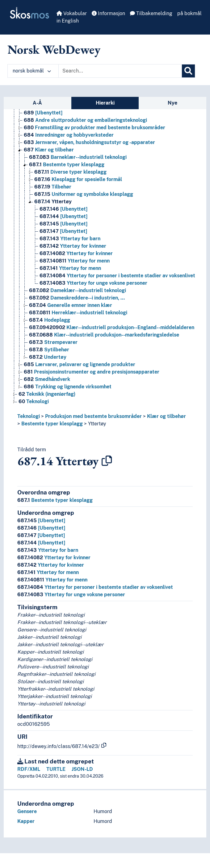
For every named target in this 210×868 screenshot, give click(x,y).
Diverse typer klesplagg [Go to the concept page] (70, 172)
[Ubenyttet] (41, 521)
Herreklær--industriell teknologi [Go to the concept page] (78, 313)
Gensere (27, 811)
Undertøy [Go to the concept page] (48, 357)
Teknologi (29, 416)
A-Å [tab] (37, 103)
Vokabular (72, 13)
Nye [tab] (172, 103)
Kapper (26, 821)
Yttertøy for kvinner (54, 558)
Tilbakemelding (151, 13)
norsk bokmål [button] (32, 71)
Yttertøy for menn (48, 572)
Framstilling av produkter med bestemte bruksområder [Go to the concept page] (94, 128)
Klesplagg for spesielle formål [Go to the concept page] (78, 179)
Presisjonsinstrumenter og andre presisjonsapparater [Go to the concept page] (92, 372)
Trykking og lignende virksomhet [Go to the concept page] (68, 387)
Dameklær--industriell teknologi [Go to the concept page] (78, 290)
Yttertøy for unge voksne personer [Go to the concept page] (93, 283)
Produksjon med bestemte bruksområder (93, 416)
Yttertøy (97, 424)
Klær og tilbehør (166, 416)
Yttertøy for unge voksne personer (71, 595)
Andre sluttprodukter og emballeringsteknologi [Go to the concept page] (85, 120)
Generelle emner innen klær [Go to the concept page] (71, 305)
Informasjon (108, 13)
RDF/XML (29, 769)
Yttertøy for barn (48, 550)
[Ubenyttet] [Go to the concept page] (43, 113)
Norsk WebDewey (54, 49)
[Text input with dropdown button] (120, 71)
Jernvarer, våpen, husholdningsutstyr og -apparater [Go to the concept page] (89, 142)
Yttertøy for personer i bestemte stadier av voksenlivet (95, 587)
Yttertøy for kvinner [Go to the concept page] (73, 246)
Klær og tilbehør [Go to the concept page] (49, 150)
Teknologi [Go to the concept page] (34, 401)
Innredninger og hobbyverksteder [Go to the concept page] (69, 135)
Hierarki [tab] (105, 103)
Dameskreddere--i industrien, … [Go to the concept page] (77, 298)
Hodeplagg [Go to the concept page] (50, 320)
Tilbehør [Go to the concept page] (53, 187)
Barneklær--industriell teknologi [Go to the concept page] (78, 157)
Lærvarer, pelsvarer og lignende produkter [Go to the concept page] (80, 364)
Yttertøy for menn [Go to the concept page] (75, 261)
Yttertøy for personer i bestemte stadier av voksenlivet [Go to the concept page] (117, 276)
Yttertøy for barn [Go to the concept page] (70, 239)
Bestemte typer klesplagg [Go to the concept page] (67, 165)
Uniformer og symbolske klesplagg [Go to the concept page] (84, 194)
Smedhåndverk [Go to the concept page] (47, 379)
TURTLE (56, 769)
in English (68, 21)
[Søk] (188, 71)
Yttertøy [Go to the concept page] (53, 202)
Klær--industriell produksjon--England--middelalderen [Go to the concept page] (112, 327)
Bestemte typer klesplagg (52, 424)
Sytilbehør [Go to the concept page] (49, 350)
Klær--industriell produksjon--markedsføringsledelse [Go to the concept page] (104, 335)
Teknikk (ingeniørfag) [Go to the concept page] (47, 394)
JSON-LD (82, 769)
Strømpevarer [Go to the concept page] (53, 342)
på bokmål (189, 13)
